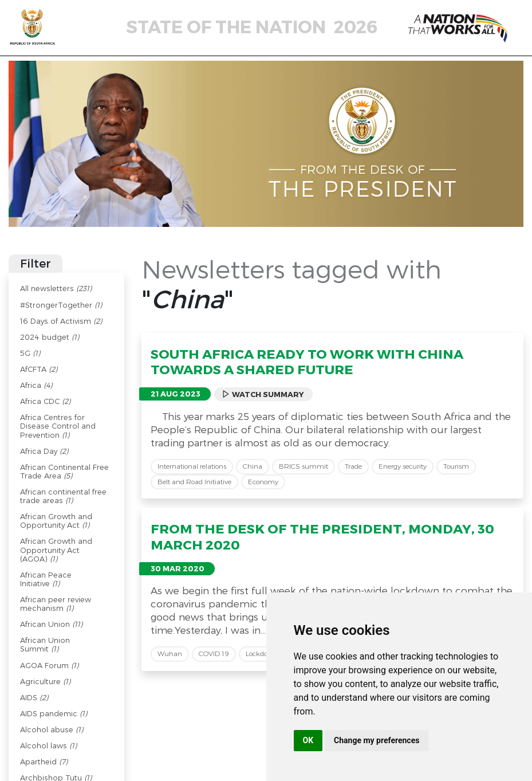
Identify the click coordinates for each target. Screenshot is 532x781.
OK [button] (308, 740)
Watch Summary (263, 395)
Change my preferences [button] (377, 740)
